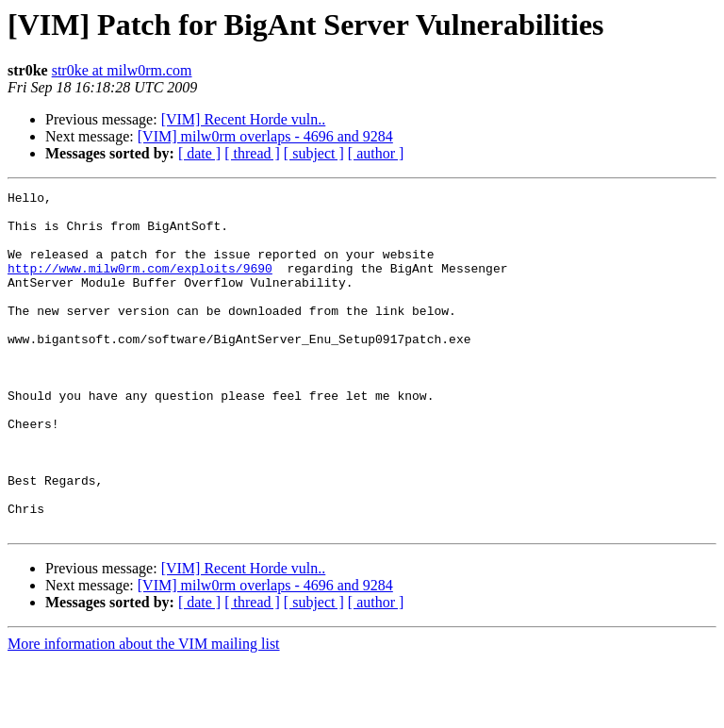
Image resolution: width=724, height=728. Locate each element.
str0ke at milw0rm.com (122, 70)
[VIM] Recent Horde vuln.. (244, 119)
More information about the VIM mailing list (144, 711)
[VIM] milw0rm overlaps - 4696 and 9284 (265, 136)
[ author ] (376, 153)
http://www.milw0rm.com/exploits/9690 (140, 285)
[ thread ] (252, 153)
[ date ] (199, 153)
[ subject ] (314, 153)
